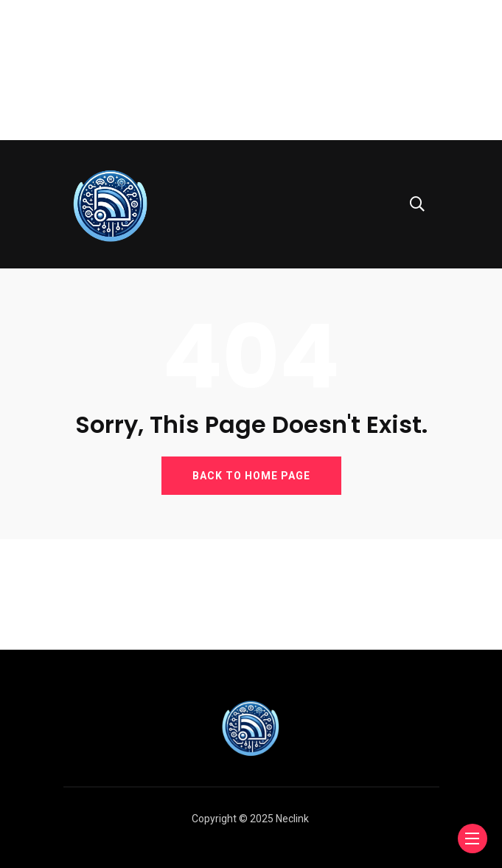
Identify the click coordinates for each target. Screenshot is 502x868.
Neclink (292, 819)
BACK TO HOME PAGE (251, 476)
